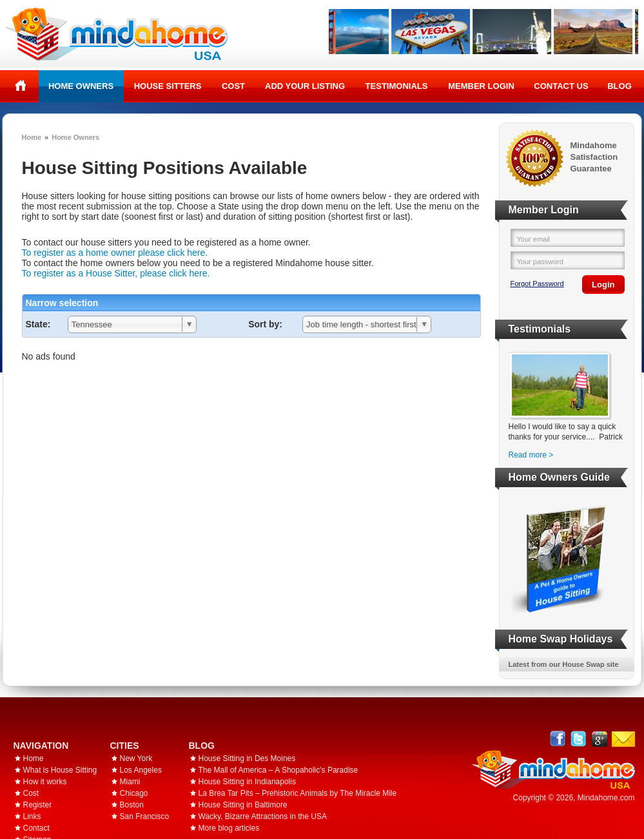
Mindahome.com (606, 798)
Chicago (134, 793)
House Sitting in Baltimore (243, 805)
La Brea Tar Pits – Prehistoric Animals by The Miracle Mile (298, 793)
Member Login (481, 86)
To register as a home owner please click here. (115, 253)
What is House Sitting (60, 770)
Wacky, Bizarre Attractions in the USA (263, 816)
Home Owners (81, 86)
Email (623, 739)
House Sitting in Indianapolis (247, 782)
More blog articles (229, 828)
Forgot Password (537, 284)
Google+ (599, 739)
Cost (233, 86)
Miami (130, 782)
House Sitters (168, 86)
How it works (45, 782)
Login (603, 284)
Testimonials (397, 86)
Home (21, 86)
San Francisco (145, 816)
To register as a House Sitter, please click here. (116, 273)
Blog (620, 86)
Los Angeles (141, 770)
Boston (132, 805)
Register (38, 805)
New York (136, 758)
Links (32, 816)
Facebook (558, 739)
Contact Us (561, 86)
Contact (36, 828)
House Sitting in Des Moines (247, 758)
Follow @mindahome (579, 739)
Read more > (531, 455)
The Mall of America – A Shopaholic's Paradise (278, 770)
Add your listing (305, 86)
